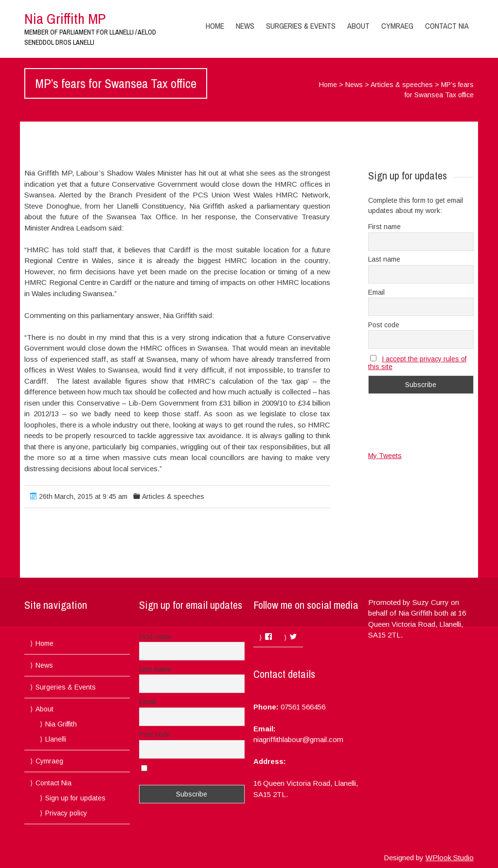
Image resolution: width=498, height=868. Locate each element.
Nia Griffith (61, 724)
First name (384, 227)
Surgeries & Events (301, 26)
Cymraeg (397, 26)
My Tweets (385, 456)
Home (215, 26)
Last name (384, 259)
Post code (384, 325)
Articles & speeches (402, 85)
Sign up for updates (75, 798)
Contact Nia (447, 26)
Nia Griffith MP (65, 18)
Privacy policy (66, 813)
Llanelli (56, 739)
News (245, 26)
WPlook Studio (450, 858)
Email (376, 292)
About (358, 26)
